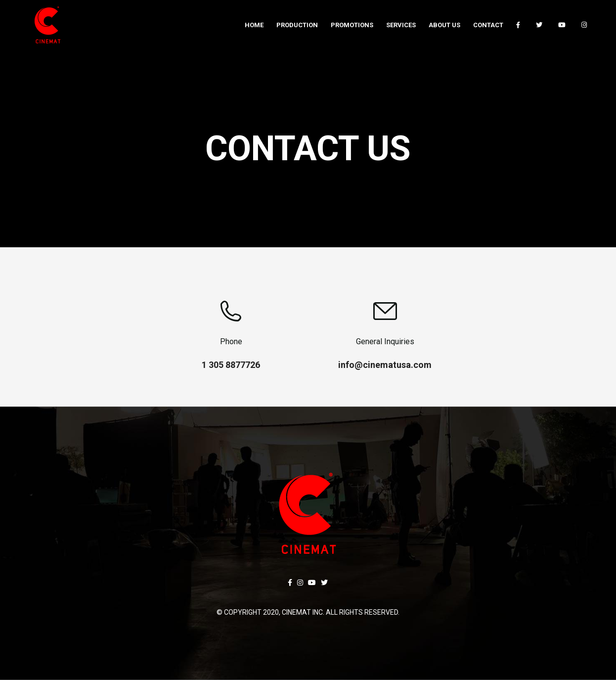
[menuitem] (254, 25)
